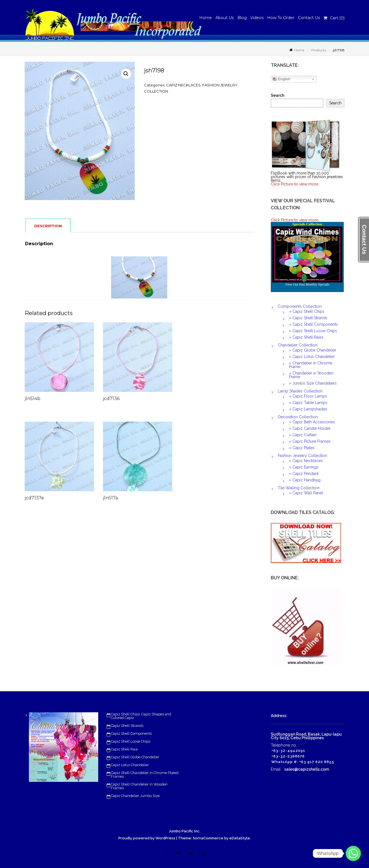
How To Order (281, 18)
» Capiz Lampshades (308, 409)
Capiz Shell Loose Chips (130, 741)
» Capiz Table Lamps (308, 403)
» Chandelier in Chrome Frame (311, 365)
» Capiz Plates (302, 448)
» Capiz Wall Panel (306, 493)
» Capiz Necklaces (306, 461)
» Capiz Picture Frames (310, 441)
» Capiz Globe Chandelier (313, 350)
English (281, 79)
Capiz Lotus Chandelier (130, 765)
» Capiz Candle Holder (310, 428)
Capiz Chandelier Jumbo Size (135, 796)
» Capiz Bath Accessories (312, 422)
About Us (225, 18)
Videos (257, 18)
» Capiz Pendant (304, 474)
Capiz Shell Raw (124, 749)
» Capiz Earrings (304, 467)
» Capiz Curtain (303, 435)
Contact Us (309, 18)
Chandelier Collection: (298, 345)
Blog (242, 18)
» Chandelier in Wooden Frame (311, 375)
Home (206, 18)
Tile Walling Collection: (299, 488)
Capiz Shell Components (131, 733)
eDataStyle (240, 838)
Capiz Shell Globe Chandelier (135, 757)
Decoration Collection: (298, 417)
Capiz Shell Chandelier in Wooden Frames (139, 786)
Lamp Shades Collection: (301, 391)
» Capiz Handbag (305, 480)
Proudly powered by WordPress (147, 838)
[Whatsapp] (353, 853)
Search (278, 96)
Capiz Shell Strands (127, 726)
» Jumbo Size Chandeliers (313, 383)
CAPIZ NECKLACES (183, 85)
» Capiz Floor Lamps (308, 396)
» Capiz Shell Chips (307, 311)
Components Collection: (300, 306)
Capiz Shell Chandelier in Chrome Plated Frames (145, 775)
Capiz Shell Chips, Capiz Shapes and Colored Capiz (141, 716)
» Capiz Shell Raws (306, 337)
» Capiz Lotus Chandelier (312, 357)
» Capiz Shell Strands (308, 318)
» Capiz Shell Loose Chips (313, 331)
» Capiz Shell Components (313, 324)
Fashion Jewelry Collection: (303, 456)
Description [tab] (48, 226)
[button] (126, 74)
